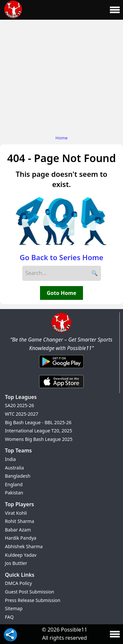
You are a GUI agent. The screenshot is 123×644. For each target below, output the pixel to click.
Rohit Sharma (20, 521)
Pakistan (14, 493)
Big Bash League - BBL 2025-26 (38, 422)
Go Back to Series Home (61, 257)
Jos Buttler (16, 563)
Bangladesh (18, 476)
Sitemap (14, 608)
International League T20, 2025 (39, 431)
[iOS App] (61, 388)
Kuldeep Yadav (21, 555)
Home (61, 138)
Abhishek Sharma (24, 546)
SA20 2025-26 (20, 405)
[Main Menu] (115, 10)
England (14, 484)
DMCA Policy (18, 583)
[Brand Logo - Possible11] (61, 331)
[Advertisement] (61, 76)
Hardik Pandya (21, 538)
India (10, 459)
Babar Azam (18, 530)
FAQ (9, 617)
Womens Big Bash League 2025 (39, 439)
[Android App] (61, 368)
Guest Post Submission (30, 592)
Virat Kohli (16, 513)
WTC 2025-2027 (22, 414)
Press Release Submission (33, 600)
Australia (14, 468)
